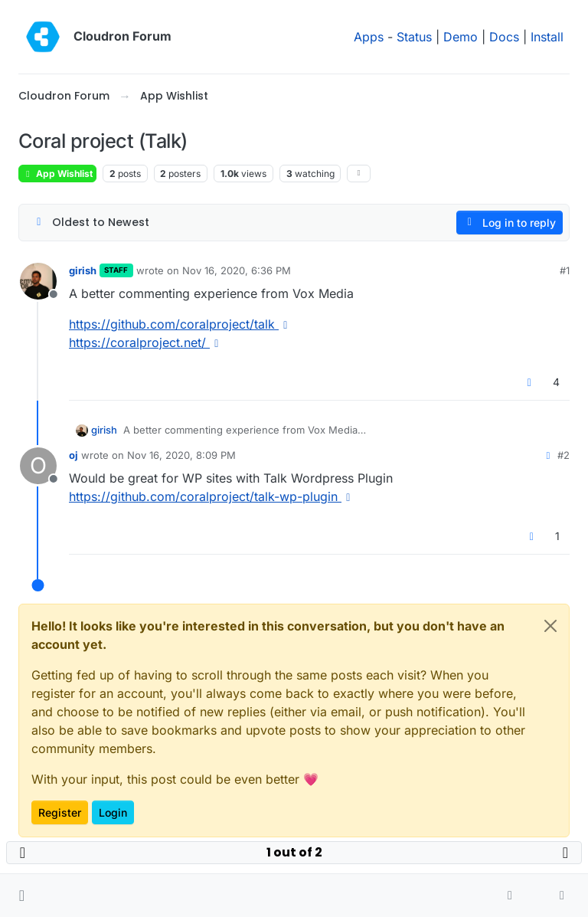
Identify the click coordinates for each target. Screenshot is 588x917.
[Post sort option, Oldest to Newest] (91, 223)
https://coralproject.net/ (146, 342)
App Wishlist (57, 174)
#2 (563, 455)
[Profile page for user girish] (38, 281)
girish (83, 270)
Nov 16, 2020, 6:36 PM (237, 270)
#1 (565, 270)
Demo (461, 37)
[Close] (550, 626)
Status (414, 37)
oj (73, 455)
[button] (22, 896)
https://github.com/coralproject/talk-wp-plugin (212, 496)
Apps (369, 37)
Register (60, 812)
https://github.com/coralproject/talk (181, 324)
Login (113, 812)
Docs (504, 37)
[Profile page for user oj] (38, 466)
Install (547, 37)
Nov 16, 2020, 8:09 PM (181, 455)
